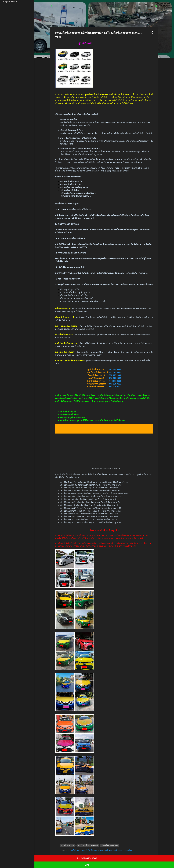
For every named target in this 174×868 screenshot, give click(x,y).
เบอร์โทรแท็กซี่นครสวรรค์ (88, 845)
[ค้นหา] (156, 7)
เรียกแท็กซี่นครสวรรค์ (110, 845)
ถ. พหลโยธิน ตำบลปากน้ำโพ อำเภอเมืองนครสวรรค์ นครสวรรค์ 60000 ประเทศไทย (100, 850)
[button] (152, 33)
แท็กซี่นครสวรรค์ (68, 845)
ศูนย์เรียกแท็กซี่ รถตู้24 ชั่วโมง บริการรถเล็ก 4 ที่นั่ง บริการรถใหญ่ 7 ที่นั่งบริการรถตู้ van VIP (101, 7)
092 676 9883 (115, 369)
